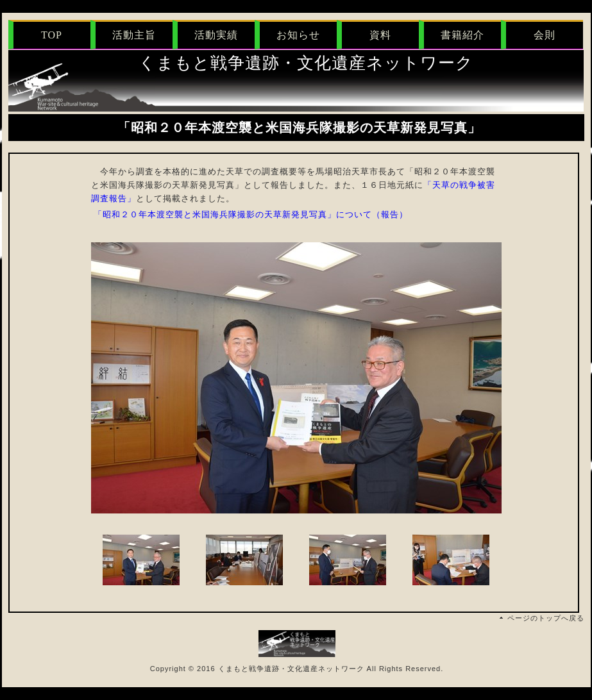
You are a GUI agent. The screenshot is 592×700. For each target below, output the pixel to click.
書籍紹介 (462, 35)
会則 (545, 35)
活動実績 (216, 35)
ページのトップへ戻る (546, 618)
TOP (52, 35)
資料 (380, 35)
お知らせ (298, 35)
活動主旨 (134, 35)
